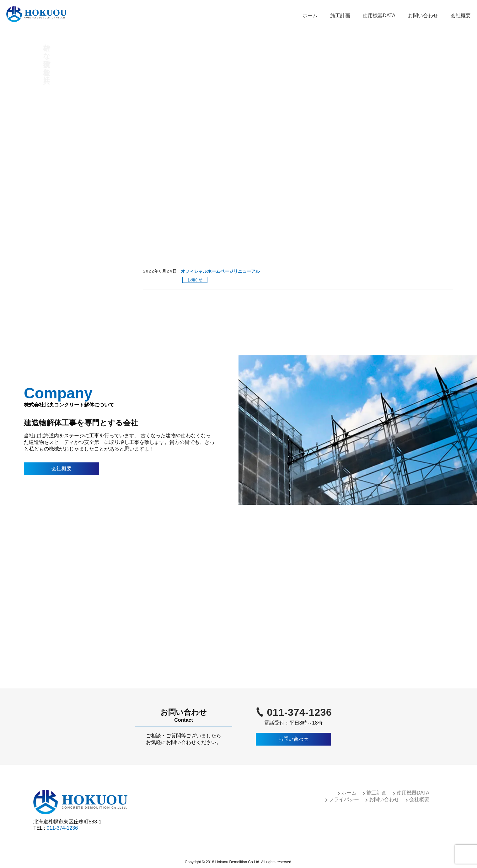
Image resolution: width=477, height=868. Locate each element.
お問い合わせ (423, 16)
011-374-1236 (300, 712)
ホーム (310, 16)
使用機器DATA (379, 16)
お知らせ (195, 280)
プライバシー (344, 799)
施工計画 (340, 16)
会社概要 (461, 16)
